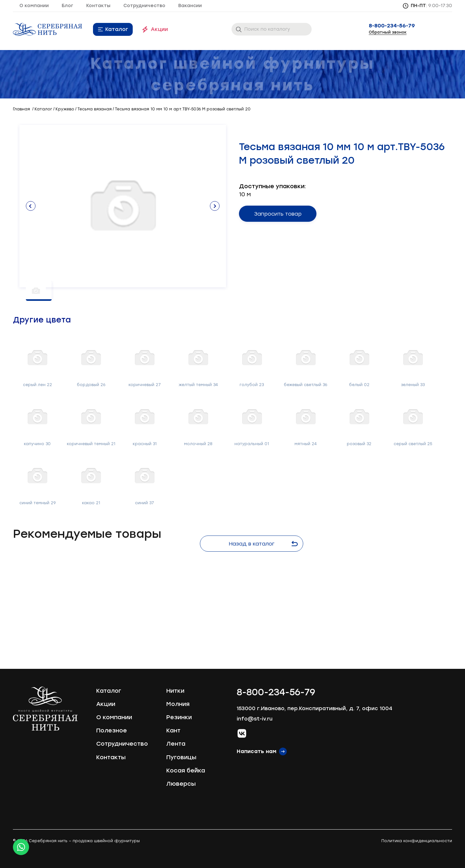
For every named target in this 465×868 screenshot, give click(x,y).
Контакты (98, 6)
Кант (173, 730)
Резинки (179, 717)
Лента (176, 744)
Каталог (117, 29)
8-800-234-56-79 (392, 26)
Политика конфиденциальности (417, 841)
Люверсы (181, 784)
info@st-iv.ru (255, 719)
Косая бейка (186, 771)
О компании (34, 6)
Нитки (175, 691)
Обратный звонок (388, 32)
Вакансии (190, 6)
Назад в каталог (263, 544)
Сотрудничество (144, 6)
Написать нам (257, 751)
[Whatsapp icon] (21, 847)
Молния (178, 704)
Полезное (112, 730)
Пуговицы (181, 757)
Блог (67, 6)
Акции (159, 29)
